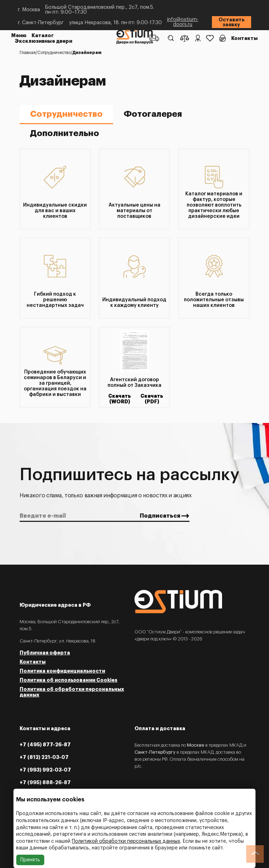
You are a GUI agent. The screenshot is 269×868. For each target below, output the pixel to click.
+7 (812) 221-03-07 (44, 757)
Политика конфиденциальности (62, 671)
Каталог (43, 35)
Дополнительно (65, 133)
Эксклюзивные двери (43, 41)
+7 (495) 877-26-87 (45, 745)
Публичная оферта (45, 653)
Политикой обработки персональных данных (126, 841)
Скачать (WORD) (120, 399)
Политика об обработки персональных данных (72, 692)
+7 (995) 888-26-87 (45, 782)
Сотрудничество (66, 114)
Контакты (244, 38)
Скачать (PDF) (152, 399)
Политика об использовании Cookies (68, 680)
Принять (30, 860)
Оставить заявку (232, 22)
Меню (19, 35)
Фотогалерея (153, 114)
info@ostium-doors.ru (183, 22)
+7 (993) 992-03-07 (45, 770)
